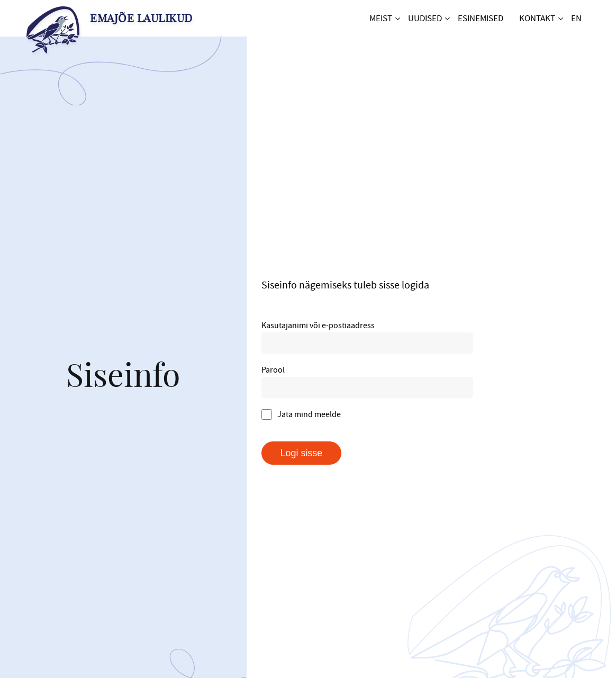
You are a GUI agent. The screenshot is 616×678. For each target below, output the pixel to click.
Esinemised (481, 18)
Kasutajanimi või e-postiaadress (318, 325)
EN (576, 18)
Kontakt (537, 18)
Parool (273, 369)
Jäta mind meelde (301, 414)
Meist (381, 18)
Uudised (425, 18)
